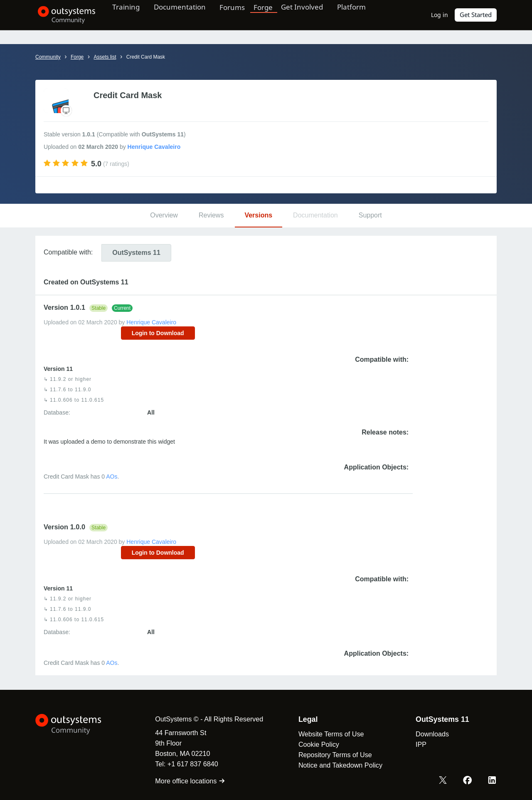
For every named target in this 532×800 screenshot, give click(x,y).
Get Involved (312, 15)
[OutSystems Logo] (77, 724)
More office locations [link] (187, 781)
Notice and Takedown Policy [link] (337, 765)
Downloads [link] (429, 734)
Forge (273, 15)
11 (136, 253)
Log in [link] (440, 15)
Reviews (211, 215)
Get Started (476, 15)
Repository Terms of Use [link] (332, 755)
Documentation (186, 15)
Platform (364, 15)
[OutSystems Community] (64, 15)
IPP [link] (418, 744)
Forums (242, 15)
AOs (112, 477)
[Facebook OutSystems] (468, 780)
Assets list (105, 57)
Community (48, 57)
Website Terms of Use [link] (328, 734)
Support (370, 215)
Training (130, 15)
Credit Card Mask (146, 57)
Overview (164, 215)
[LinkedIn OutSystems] (492, 780)
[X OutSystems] (444, 780)
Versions (258, 215)
